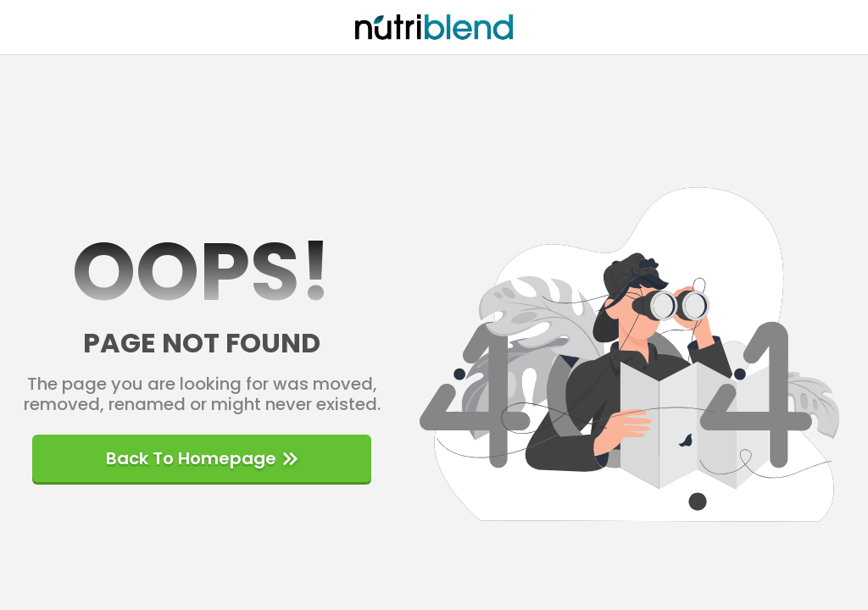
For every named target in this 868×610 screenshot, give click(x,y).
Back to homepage (202, 458)
